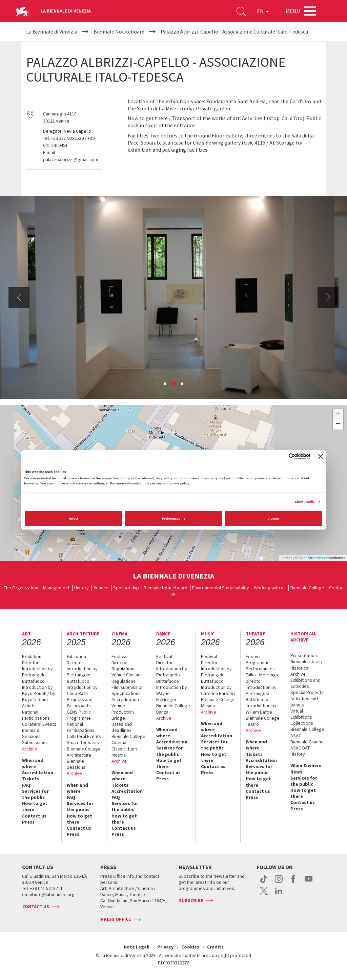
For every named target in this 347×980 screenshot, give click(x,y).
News (296, 772)
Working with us (270, 588)
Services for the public (35, 794)
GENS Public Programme (79, 715)
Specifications (126, 693)
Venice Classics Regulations (127, 678)
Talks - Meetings (262, 675)
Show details (305, 502)
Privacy (165, 947)
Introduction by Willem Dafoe (261, 709)
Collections (302, 723)
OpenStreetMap (312, 558)
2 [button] (174, 384)
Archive (30, 749)
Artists (29, 705)
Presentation (304, 655)
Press (28, 822)
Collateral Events (39, 724)
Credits (215, 947)
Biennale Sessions (31, 733)
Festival (119, 656)
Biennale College (307, 588)
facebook (294, 883)
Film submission (128, 687)
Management (56, 588)
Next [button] (328, 298)
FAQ (26, 785)
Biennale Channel (308, 742)
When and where (33, 763)
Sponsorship (126, 588)
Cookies (190, 947)
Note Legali (137, 947)
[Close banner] (321, 456)
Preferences (174, 519)
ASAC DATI (301, 748)
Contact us (34, 816)
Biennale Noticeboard (166, 588)
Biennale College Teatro (263, 721)
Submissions (35, 742)
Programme (258, 662)
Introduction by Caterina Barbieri (218, 690)
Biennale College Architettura (84, 752)
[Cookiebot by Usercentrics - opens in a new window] (281, 456)
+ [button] (338, 414)
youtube (309, 883)
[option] (173, 298)
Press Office (116, 919)
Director (30, 662)
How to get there (35, 806)
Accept (274, 519)
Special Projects (307, 692)
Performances (260, 669)
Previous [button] (19, 298)
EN (262, 12)
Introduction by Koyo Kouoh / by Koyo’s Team (39, 693)
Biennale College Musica (218, 702)
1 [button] (166, 384)
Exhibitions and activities (305, 683)
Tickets (30, 779)
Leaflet (286, 558)
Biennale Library (307, 661)
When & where (306, 765)
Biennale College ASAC (307, 732)
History (81, 588)
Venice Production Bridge (123, 712)
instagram (279, 883)
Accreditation (38, 772)
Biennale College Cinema (128, 739)
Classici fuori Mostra (124, 752)
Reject (74, 519)
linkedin (279, 894)
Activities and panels (304, 701)
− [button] (338, 424)
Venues (101, 588)
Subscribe (191, 900)
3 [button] (183, 384)
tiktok (264, 883)
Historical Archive (300, 671)
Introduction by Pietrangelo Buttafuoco (37, 675)
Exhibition (32, 656)
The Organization (21, 588)
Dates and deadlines (122, 727)
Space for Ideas (83, 742)
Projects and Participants (80, 702)
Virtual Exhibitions (301, 714)
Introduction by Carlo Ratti (82, 690)
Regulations (124, 669)
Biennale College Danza (173, 709)
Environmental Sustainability (221, 588)
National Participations (36, 715)
